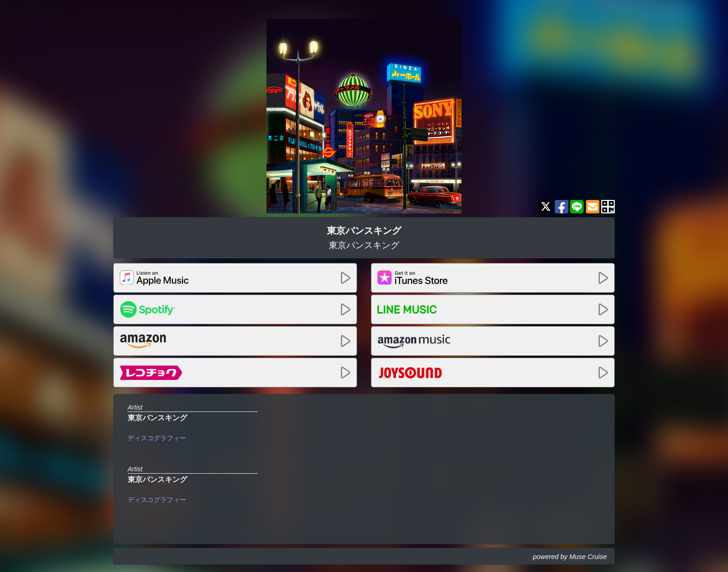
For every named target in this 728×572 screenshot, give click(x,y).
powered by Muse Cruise (570, 557)
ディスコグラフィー (157, 438)
